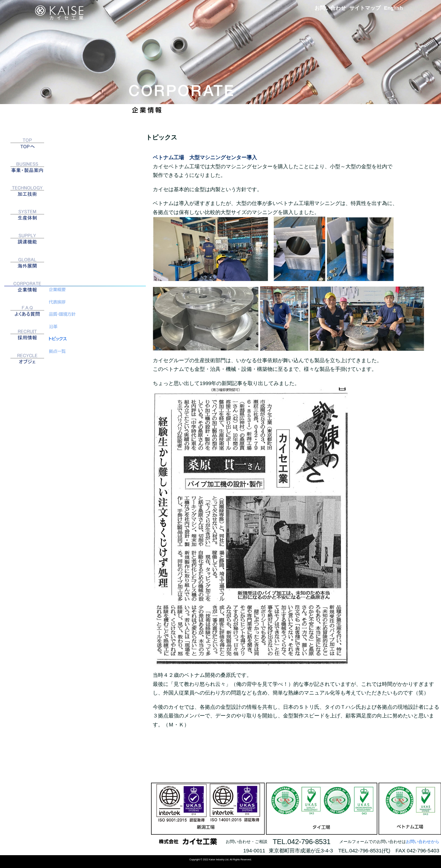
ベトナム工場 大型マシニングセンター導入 (205, 157)
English (393, 8)
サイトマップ (365, 8)
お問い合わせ (330, 8)
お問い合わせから (423, 842)
